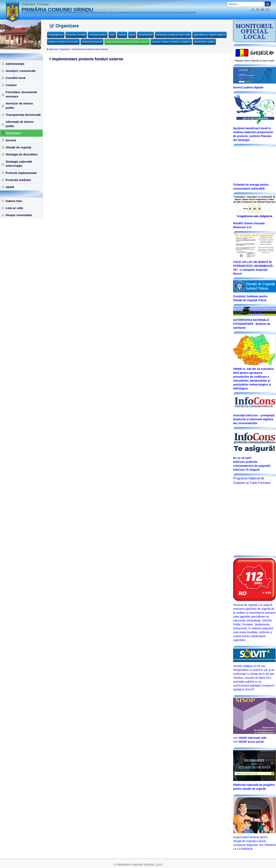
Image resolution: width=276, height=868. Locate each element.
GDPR (10, 187)
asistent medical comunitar (63, 42)
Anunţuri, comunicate (21, 71)
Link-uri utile (14, 208)
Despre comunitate (19, 215)
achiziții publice (98, 35)
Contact (11, 85)
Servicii (11, 140)
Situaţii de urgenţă (18, 147)
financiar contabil (76, 35)
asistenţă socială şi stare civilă (173, 35)
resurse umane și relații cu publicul (171, 42)
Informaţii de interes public (20, 124)
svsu (112, 35)
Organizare (13, 133)
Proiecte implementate (21, 173)
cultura (122, 35)
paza (132, 35)
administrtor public (204, 42)
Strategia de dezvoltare (22, 154)
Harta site (53, 49)
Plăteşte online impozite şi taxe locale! (255, 61)
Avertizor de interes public (19, 105)
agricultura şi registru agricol (209, 35)
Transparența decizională (23, 115)
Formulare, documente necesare (21, 94)
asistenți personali (92, 42)
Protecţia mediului (18, 180)
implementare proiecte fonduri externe (127, 42)
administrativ (146, 35)
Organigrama (56, 35)
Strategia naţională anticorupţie (19, 164)
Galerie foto (14, 201)
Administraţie (15, 64)
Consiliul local (16, 78)
